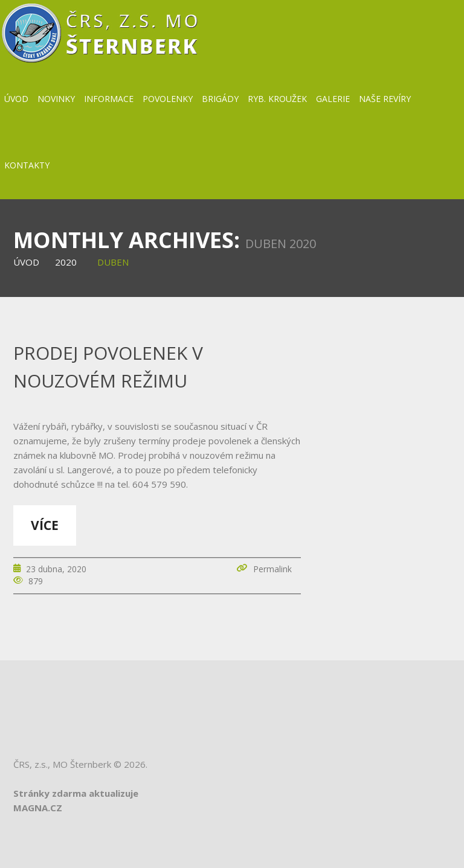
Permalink (272, 569)
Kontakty (27, 165)
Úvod (16, 99)
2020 (66, 262)
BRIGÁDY (220, 99)
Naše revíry (385, 99)
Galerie (333, 99)
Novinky (56, 99)
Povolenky (168, 99)
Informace (109, 99)
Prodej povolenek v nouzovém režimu (108, 367)
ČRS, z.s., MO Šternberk (62, 764)
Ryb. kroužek (277, 99)
